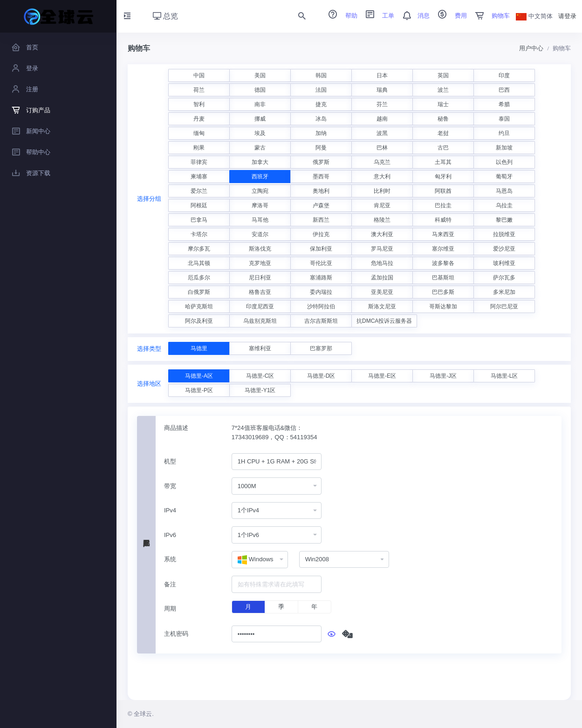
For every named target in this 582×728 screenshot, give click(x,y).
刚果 (199, 148)
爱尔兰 (199, 191)
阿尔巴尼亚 (504, 306)
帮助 (340, 16)
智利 (199, 104)
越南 (382, 119)
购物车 (490, 16)
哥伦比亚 (321, 263)
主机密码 (176, 634)
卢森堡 (321, 205)
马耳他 (260, 220)
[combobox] (277, 462)
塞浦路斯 (321, 278)
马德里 (199, 348)
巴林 (382, 148)
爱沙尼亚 (504, 249)
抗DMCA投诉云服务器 (384, 321)
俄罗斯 (321, 162)
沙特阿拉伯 (321, 306)
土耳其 (443, 162)
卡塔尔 (199, 234)
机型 (170, 461)
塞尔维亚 (443, 249)
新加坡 (504, 148)
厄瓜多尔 (199, 278)
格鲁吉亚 (260, 292)
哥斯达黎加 (443, 306)
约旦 (504, 133)
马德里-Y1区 (260, 390)
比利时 (382, 191)
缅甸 (199, 133)
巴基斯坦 (443, 278)
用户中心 (531, 48)
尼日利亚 (260, 278)
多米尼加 (504, 292)
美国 (260, 75)
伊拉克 (321, 234)
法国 (321, 90)
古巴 (443, 148)
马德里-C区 (260, 376)
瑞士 (443, 104)
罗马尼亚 (382, 249)
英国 (443, 75)
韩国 (321, 75)
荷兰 (199, 90)
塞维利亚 (260, 348)
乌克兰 (382, 162)
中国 (199, 75)
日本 (382, 75)
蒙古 (260, 148)
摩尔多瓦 (199, 249)
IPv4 (170, 510)
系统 (170, 559)
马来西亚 (443, 234)
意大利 (382, 177)
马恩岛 (504, 191)
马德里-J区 (443, 376)
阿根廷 (199, 205)
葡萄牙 (504, 177)
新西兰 (321, 220)
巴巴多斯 (443, 292)
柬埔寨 (199, 177)
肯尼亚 (382, 205)
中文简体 (534, 16)
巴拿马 (199, 220)
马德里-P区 (199, 390)
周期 (170, 609)
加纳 (321, 133)
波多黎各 (443, 263)
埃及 (260, 133)
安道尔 (260, 234)
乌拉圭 (504, 205)
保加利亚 (321, 249)
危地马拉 (382, 263)
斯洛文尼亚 (382, 306)
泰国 (504, 119)
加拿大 (260, 162)
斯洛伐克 (260, 249)
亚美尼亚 (382, 292)
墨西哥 (321, 177)
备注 (170, 584)
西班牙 (260, 177)
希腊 (504, 104)
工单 (377, 16)
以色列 (504, 162)
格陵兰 (382, 220)
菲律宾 (199, 162)
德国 (260, 90)
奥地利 (321, 191)
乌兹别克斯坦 (260, 321)
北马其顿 (199, 263)
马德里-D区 (321, 376)
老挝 (443, 133)
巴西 (504, 90)
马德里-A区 (199, 376)
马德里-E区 (382, 376)
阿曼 (321, 148)
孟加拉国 (382, 278)
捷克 (321, 104)
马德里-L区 (504, 376)
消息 (413, 16)
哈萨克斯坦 (199, 306)
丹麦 (199, 119)
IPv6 (170, 535)
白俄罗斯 (199, 292)
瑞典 (382, 90)
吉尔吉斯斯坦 (321, 321)
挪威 (260, 119)
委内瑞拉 (321, 292)
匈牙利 (443, 177)
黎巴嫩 (504, 220)
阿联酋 (443, 191)
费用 (449, 16)
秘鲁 (443, 119)
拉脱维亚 (504, 234)
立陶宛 (260, 191)
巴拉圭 (443, 205)
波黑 (382, 133)
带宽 (170, 486)
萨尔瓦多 (504, 278)
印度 (504, 75)
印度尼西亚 (260, 306)
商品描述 (176, 428)
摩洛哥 (260, 205)
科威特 (443, 220)
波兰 (443, 90)
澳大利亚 (382, 234)
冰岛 (321, 119)
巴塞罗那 (321, 348)
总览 (165, 16)
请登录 (567, 16)
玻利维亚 (504, 263)
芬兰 (382, 104)
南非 (260, 104)
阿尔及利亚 (199, 321)
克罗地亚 (260, 263)
